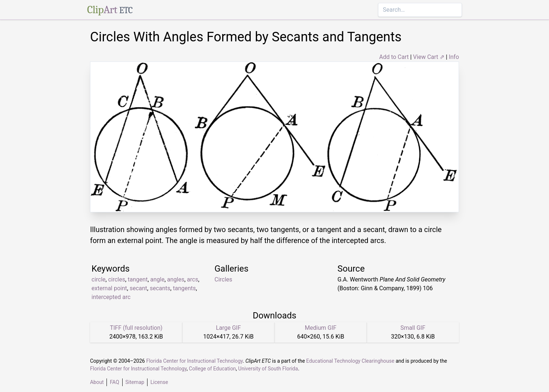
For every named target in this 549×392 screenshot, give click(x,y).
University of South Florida (268, 369)
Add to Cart (394, 57)
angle (158, 279)
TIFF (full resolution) (136, 328)
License (159, 382)
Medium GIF (321, 328)
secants (160, 288)
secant (138, 288)
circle (98, 279)
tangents (184, 288)
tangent (138, 279)
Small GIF (413, 328)
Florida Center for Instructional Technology (194, 361)
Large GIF (228, 328)
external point (109, 288)
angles (176, 279)
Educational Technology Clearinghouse (350, 361)
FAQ (114, 382)
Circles (223, 279)
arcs (193, 279)
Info (454, 57)
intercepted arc (111, 297)
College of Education (212, 369)
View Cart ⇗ (429, 57)
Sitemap (135, 382)
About (97, 382)
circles (117, 279)
